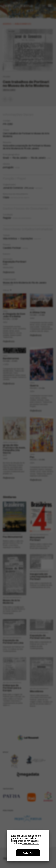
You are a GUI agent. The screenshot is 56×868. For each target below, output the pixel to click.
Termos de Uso (31, 843)
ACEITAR (28, 853)
